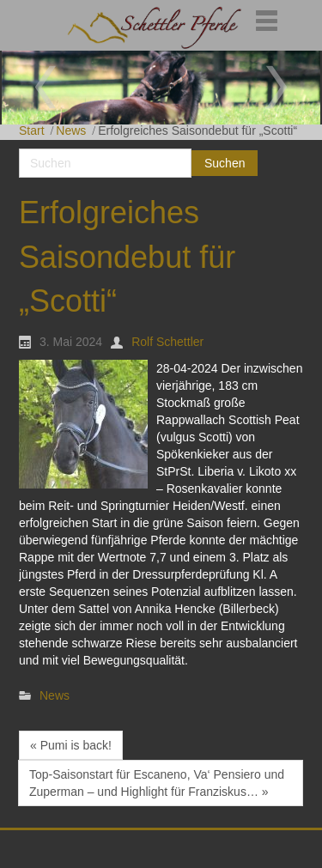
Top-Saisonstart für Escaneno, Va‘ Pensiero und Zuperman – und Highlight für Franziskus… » (157, 783)
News (71, 131)
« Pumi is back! (71, 745)
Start (32, 131)
